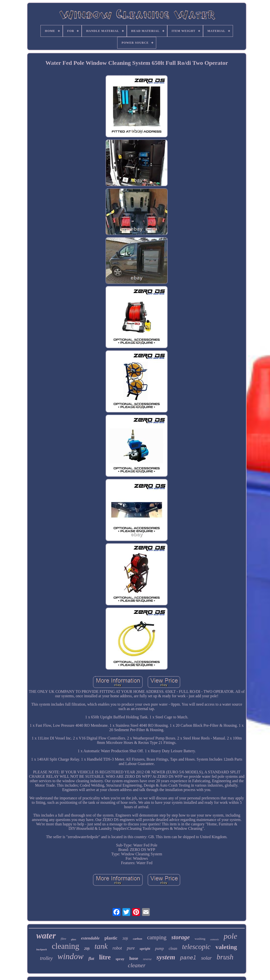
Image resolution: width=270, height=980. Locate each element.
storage (181, 937)
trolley (46, 958)
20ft (87, 949)
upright (145, 949)
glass (74, 939)
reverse (147, 959)
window (71, 956)
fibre (64, 939)
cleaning (65, 946)
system (166, 957)
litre (105, 957)
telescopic (196, 947)
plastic (111, 938)
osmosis (214, 939)
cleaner (137, 965)
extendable (90, 938)
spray (120, 959)
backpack (42, 949)
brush (225, 957)
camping (157, 937)
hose (134, 958)
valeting (226, 947)
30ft (125, 939)
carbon (138, 939)
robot (117, 948)
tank (101, 946)
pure (131, 948)
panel (188, 958)
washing (200, 939)
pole (230, 936)
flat (91, 959)
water (46, 936)
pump (159, 948)
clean (173, 948)
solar (206, 958)
